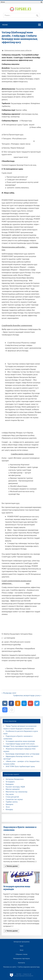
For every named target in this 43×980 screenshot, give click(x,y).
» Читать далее (11, 866)
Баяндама (10, 784)
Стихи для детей (12, 797)
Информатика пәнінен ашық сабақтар (18, 50)
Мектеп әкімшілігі (13, 789)
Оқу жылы (10, 794)
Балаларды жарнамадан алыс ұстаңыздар (23, 754)
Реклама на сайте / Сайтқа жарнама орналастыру (22, 967)
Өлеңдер (9, 809)
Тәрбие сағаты (12, 802)
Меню (3, 2)
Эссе (8, 807)
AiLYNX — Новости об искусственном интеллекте (24, 975)
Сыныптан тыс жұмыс (14, 799)
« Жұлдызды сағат (9, 693)
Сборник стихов (21, 954)
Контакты (21, 963)
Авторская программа (21, 942)
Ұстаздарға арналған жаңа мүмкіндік (20, 741)
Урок (21, 946)
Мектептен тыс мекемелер (17, 792)
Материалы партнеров (21, 959)
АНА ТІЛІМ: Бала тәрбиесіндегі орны (20, 766)
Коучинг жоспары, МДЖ (15, 787)
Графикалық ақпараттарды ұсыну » (27, 696)
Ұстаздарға (10, 782)
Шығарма (10, 804)
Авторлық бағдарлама (15, 779)
